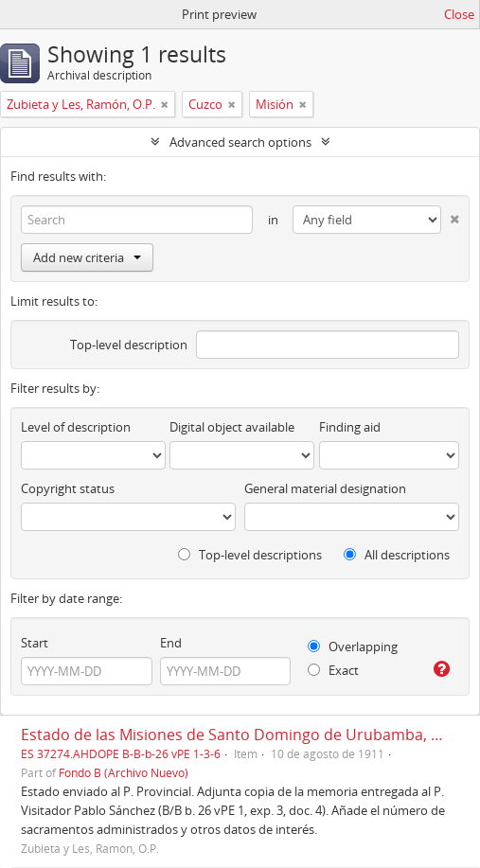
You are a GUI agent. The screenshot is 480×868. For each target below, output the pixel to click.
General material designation (325, 488)
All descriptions (397, 555)
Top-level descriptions (250, 555)
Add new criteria (87, 257)
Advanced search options (240, 142)
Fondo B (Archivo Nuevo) (124, 772)
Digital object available (232, 427)
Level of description (76, 427)
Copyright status (68, 488)
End (171, 643)
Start (35, 643)
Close (459, 14)
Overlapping (353, 647)
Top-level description (129, 345)
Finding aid (350, 427)
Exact (333, 670)
